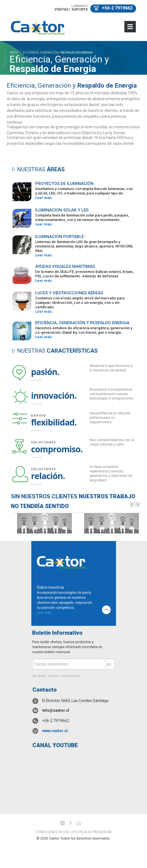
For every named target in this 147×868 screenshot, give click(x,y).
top (106, 610)
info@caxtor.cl (56, 710)
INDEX (14, 53)
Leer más (44, 613)
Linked (63, 823)
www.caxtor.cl (55, 731)
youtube (79, 823)
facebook (70, 823)
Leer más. (44, 198)
